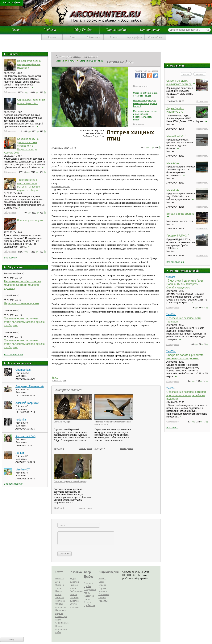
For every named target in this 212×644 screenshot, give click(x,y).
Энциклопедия (116, 30)
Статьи (72, 61)
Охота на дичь (59, 381)
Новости (13, 54)
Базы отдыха (102, 583)
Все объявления (175, 262)
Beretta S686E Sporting (180, 214)
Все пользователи (14, 484)
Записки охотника (60, 599)
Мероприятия (150, 30)
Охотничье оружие (61, 612)
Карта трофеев (134, 37)
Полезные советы (104, 596)
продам (200, 74)
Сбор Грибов (83, 30)
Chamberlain (23, 370)
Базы (73, 37)
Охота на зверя (60, 586)
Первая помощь (103, 590)
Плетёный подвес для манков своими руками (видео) (145, 103)
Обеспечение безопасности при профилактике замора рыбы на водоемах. (186, 395)
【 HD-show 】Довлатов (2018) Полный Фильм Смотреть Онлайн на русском (185, 284)
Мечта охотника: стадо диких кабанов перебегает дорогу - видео (145, 115)
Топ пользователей (20, 363)
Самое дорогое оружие (31, 220)
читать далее (85, 448)
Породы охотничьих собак (61, 629)
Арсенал (52, 37)
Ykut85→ (171, 314)
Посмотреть (202, 101)
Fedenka (21, 420)
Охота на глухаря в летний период (70, 481)
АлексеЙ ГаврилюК (27, 403)
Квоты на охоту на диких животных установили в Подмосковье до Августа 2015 (21, 145)
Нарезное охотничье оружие (22, 303)
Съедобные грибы (90, 591)
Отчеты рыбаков (74, 605)
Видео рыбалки (74, 580)
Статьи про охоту (61, 618)
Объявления (93, 37)
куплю (186, 74)
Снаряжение (62, 623)
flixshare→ (172, 277)
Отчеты (114, 37)
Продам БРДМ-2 (177, 236)
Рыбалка (50, 30)
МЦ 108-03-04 (175, 136)
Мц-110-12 (173, 163)
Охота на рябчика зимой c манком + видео (146, 94)
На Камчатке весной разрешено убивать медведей (29, 64)
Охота (16, 30)
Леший (20, 453)
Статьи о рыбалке (74, 599)
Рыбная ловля (74, 586)
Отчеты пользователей (184, 270)
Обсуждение (10, 92)
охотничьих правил (61, 186)
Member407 (23, 469)
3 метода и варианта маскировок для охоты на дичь (112, 423)
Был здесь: (21, 376)
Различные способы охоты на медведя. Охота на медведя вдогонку (22, 285)
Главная (60, 61)
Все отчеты (172, 428)
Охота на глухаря (62, 422)
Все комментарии (13, 355)
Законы (102, 579)
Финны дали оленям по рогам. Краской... (31, 101)
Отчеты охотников (61, 605)
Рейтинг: (20, 373)
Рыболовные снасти (76, 593)
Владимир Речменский (30, 386)
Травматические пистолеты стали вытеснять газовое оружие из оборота (28, 185)
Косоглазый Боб (25, 436)
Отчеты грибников (89, 604)
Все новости (10, 258)
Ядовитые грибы (89, 597)
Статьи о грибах (88, 585)
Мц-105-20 (173, 190)
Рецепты (103, 601)
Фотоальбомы (155, 37)
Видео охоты (59, 593)
